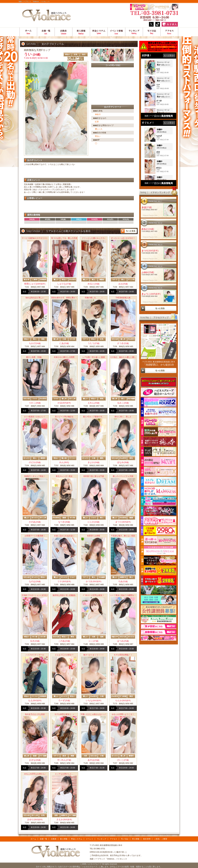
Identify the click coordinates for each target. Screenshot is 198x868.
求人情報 (136, 839)
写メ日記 (152, 32)
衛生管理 (147, 839)
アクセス (169, 32)
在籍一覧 (46, 32)
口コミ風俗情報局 (164, 116)
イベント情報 (116, 32)
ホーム (28, 32)
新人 (81, 32)
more (129, 231)
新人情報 (64, 839)
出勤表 (64, 32)
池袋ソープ (149, 116)
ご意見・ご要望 (161, 839)
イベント (90, 839)
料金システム (99, 32)
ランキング (134, 32)
